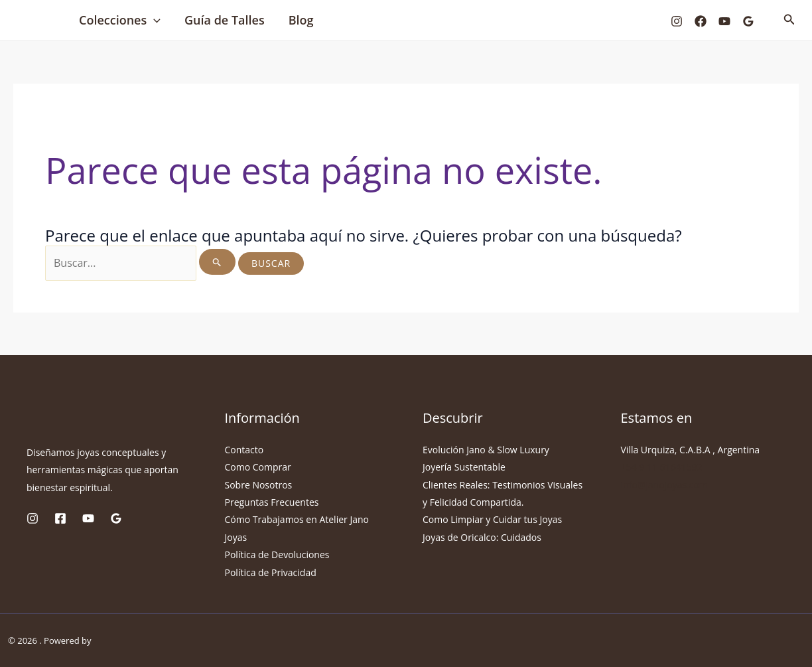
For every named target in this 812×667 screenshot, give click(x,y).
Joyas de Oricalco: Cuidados (482, 537)
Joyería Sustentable (464, 467)
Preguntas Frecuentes (272, 502)
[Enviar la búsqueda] (217, 262)
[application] (154, 20)
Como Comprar (258, 467)
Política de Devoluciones (277, 555)
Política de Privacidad (271, 572)
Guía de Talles (225, 20)
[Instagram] (677, 21)
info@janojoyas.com (664, 485)
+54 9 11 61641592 (662, 467)
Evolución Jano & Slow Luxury (486, 450)
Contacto (244, 450)
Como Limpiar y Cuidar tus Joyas (492, 519)
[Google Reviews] (748, 21)
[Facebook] (701, 21)
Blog (301, 20)
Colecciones (120, 20)
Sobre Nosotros (259, 485)
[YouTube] (724, 21)
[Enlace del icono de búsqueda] (789, 20)
